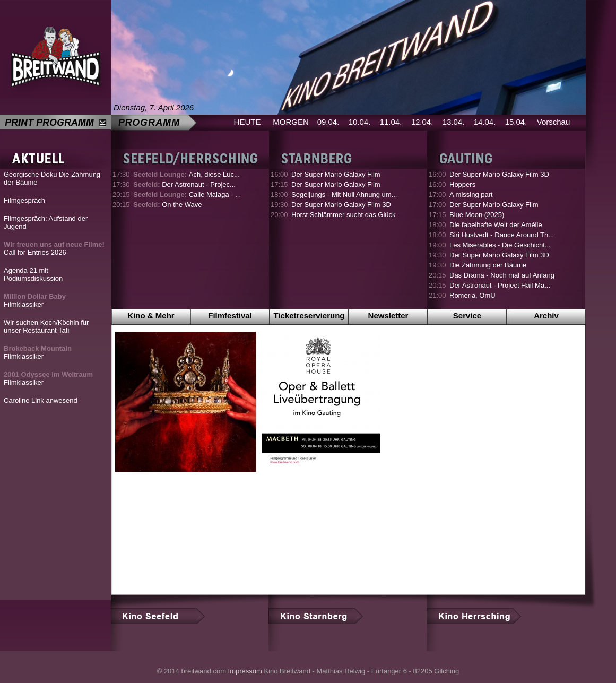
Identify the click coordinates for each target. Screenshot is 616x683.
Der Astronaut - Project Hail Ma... (500, 285)
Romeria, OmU (472, 295)
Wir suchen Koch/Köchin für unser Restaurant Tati (46, 326)
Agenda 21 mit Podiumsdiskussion (33, 274)
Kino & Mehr (151, 315)
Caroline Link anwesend (41, 400)
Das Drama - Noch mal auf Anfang (502, 275)
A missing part (471, 194)
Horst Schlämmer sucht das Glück (344, 215)
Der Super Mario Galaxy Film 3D (341, 205)
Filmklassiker (35, 300)
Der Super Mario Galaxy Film (336, 174)
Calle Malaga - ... (187, 194)
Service (467, 315)
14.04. (485, 122)
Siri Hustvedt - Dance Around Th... (502, 235)
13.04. (454, 122)
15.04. (516, 122)
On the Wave (168, 205)
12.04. (422, 122)
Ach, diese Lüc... (186, 174)
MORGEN (291, 122)
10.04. (360, 122)
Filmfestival (230, 315)
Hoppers (462, 184)
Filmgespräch (24, 200)
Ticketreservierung (309, 315)
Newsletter (388, 315)
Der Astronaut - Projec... (184, 184)
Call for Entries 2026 (54, 248)
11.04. (391, 122)
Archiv (546, 315)
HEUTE (248, 122)
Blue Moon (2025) (477, 215)
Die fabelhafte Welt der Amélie (496, 225)
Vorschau (554, 122)
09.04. (328, 122)
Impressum (245, 671)
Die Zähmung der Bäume (488, 265)
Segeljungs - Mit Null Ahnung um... (344, 194)
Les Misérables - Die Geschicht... (500, 245)
